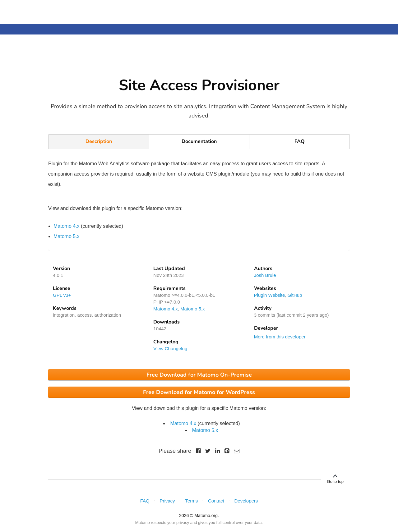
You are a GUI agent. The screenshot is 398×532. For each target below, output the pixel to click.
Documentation (199, 141)
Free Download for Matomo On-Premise (199, 375)
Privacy (167, 501)
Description (99, 141)
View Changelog (170, 349)
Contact (216, 501)
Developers (246, 501)
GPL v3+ (62, 295)
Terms (191, 501)
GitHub (295, 295)
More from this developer (280, 337)
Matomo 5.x (67, 236)
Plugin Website (270, 295)
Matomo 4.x (67, 226)
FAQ (300, 141)
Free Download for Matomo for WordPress (199, 392)
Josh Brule (265, 275)
